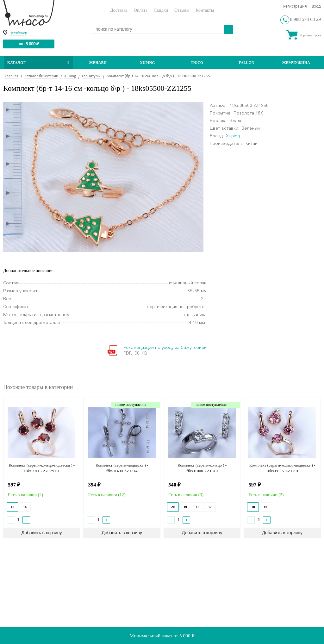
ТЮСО (197, 63)
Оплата (141, 10)
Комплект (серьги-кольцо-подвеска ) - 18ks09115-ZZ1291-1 (42, 468)
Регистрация (295, 6)
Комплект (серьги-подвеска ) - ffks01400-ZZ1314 (122, 468)
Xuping (147, 63)
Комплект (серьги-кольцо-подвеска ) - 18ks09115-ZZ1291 (282, 468)
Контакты (205, 10)
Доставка (119, 10)
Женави (98, 63)
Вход (316, 6)
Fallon (247, 63)
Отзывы (182, 10)
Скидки (161, 10)
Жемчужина (296, 63)
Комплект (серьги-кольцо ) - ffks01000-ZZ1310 (202, 468)
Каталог (38, 63)
